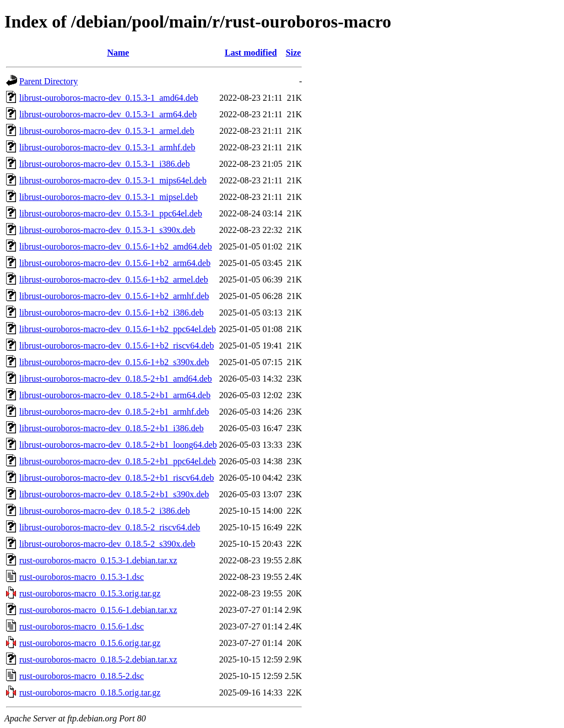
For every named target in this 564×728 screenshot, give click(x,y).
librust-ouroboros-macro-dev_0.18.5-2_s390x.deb (107, 544)
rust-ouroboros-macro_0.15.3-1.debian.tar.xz (98, 560)
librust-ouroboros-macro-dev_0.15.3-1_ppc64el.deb (111, 213)
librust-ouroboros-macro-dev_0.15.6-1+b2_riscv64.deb (116, 346)
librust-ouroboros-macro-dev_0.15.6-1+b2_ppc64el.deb (118, 329)
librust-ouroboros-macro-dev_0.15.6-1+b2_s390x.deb (114, 362)
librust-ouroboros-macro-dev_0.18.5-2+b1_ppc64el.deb (118, 461)
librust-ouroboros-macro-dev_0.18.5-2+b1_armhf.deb (114, 412)
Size (294, 53)
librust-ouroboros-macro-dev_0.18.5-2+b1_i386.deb (112, 428)
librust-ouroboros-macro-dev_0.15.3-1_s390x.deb (107, 230)
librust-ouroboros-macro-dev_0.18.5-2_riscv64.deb (110, 527)
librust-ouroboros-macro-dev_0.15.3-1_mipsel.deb (109, 197)
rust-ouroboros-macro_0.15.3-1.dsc (82, 577)
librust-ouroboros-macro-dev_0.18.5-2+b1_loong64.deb (118, 445)
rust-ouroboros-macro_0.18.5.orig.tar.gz (90, 692)
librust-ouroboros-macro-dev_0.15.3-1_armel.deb (107, 131)
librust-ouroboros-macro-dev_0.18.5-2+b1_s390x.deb (114, 494)
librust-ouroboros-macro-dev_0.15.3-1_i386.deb (105, 164)
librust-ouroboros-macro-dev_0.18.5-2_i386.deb (105, 511)
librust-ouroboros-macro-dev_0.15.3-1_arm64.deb (108, 114)
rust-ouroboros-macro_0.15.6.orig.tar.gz (90, 643)
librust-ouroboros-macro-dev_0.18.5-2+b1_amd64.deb (116, 379)
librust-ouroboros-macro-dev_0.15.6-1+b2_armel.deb (114, 279)
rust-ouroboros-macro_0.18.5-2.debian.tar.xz (98, 659)
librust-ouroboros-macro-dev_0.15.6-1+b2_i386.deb (112, 313)
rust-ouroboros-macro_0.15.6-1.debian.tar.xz (98, 610)
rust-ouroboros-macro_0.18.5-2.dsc (82, 676)
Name (118, 53)
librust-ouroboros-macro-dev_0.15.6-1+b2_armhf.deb (114, 296)
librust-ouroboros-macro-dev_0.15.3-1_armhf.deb (107, 147)
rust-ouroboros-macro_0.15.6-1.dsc (82, 626)
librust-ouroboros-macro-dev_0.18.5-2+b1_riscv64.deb (116, 478)
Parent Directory (48, 81)
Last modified (251, 53)
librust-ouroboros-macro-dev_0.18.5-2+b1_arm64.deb (115, 395)
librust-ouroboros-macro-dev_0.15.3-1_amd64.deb (109, 98)
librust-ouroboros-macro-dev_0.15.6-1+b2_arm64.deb (115, 263)
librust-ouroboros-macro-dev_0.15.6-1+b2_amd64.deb (116, 246)
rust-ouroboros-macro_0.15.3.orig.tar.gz (90, 593)
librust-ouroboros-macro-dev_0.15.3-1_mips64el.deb (113, 180)
